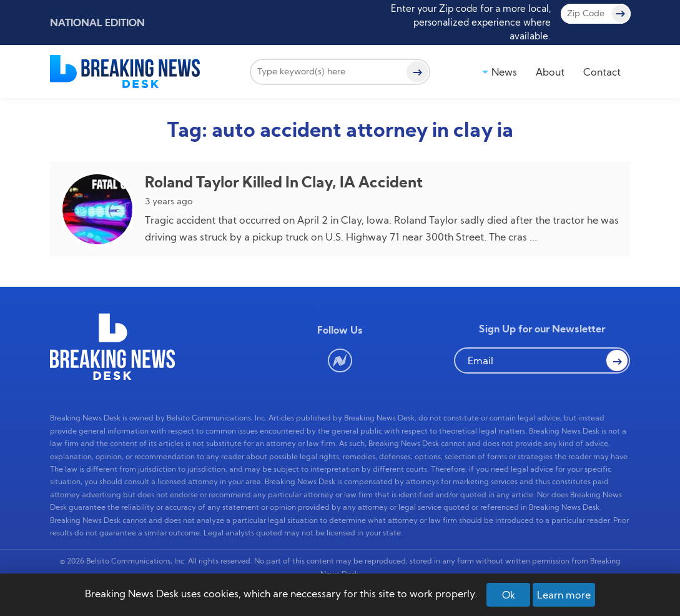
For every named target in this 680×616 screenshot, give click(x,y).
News (504, 72)
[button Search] (617, 360)
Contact (602, 72)
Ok (509, 595)
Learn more (564, 595)
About (550, 72)
